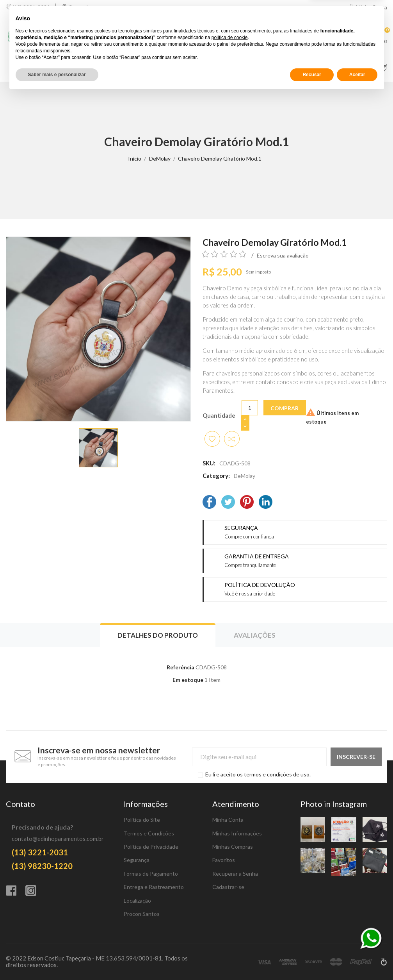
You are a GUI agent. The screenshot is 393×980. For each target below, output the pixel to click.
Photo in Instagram (334, 804)
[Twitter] (228, 503)
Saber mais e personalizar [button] (57, 959)
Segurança (137, 860)
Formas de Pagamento (151, 874)
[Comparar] (323, 37)
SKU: (209, 463)
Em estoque (188, 680)
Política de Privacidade (151, 847)
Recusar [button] (312, 959)
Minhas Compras (233, 847)
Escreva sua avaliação (283, 255)
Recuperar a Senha (235, 874)
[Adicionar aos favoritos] (212, 439)
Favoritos (224, 860)
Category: (216, 476)
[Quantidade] (250, 408)
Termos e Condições (149, 833)
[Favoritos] (353, 37)
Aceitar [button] (357, 959)
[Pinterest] (247, 503)
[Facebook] (209, 503)
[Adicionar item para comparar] (232, 439)
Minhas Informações (237, 833)
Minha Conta (228, 820)
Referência (180, 667)
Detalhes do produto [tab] (158, 635)
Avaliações (255, 635)
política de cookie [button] (230, 922)
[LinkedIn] (266, 503)
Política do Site (142, 820)
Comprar (285, 408)
